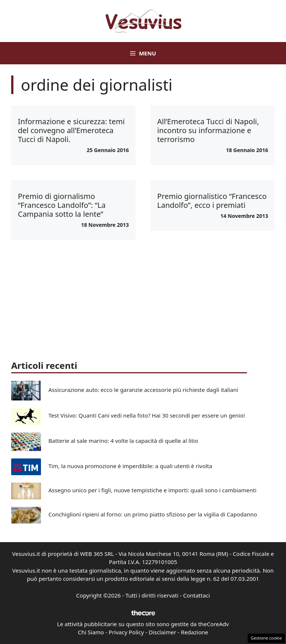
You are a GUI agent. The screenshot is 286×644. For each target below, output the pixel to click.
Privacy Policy (126, 632)
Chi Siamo (91, 632)
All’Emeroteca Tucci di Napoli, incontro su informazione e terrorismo (208, 130)
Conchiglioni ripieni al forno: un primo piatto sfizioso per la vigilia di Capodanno (153, 514)
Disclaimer (162, 632)
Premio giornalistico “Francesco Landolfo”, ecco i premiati (212, 201)
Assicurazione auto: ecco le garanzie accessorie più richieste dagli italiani (143, 390)
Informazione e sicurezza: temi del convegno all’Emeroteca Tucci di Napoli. (71, 130)
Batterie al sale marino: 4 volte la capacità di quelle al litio (123, 441)
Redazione (195, 632)
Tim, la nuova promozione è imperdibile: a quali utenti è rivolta (130, 466)
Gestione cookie (266, 638)
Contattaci (197, 595)
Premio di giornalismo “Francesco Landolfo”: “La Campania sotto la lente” (62, 205)
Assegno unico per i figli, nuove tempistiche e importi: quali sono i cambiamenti (152, 490)
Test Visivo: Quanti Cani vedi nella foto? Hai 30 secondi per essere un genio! (147, 415)
